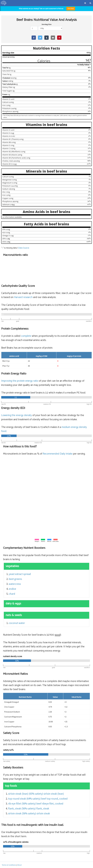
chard (12, 594)
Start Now (71, 9)
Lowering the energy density (17, 415)
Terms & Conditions (9, 865)
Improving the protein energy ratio (20, 381)
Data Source (24, 248)
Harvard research (23, 297)
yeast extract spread (20, 574)
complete (26, 336)
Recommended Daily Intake (58, 454)
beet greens (15, 579)
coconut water (17, 623)
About (19, 865)
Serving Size (47, 24)
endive (12, 589)
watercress (15, 584)
